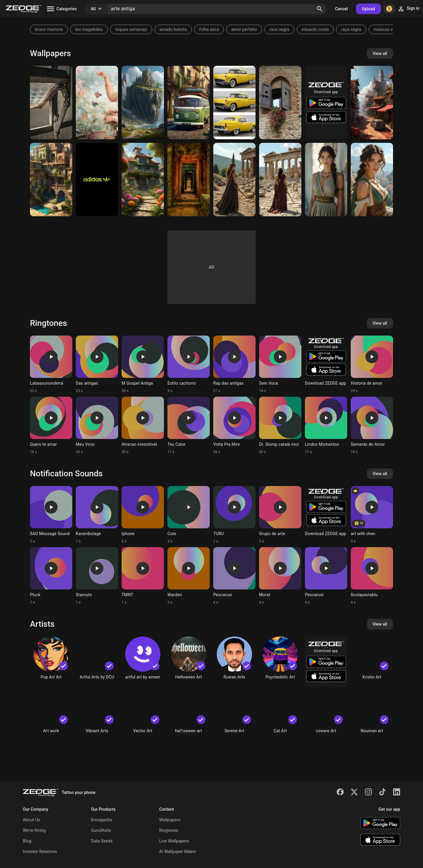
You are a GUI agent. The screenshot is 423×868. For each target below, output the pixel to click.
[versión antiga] (234, 103)
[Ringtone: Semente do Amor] (372, 425)
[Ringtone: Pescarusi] (234, 576)
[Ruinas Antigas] (189, 180)
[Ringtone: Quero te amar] (51, 425)
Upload (369, 9)
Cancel (341, 9)
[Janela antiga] (51, 103)
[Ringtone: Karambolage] (97, 515)
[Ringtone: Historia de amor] (372, 364)
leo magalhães (89, 29)
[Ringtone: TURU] (234, 515)
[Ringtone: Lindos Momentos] (326, 425)
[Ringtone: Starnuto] (97, 576)
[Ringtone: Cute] (189, 515)
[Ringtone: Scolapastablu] (372, 576)
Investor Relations (40, 852)
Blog (27, 841)
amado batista (173, 29)
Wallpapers (170, 820)
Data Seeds (102, 841)
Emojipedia (102, 820)
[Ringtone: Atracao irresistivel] (143, 425)
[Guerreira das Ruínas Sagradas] (234, 180)
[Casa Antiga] (143, 180)
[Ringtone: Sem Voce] (280, 364)
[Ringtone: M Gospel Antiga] (143, 364)
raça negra (351, 29)
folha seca (209, 29)
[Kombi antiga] (189, 103)
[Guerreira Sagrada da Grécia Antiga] (280, 180)
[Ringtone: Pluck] (51, 576)
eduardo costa (315, 29)
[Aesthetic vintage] (97, 103)
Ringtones (169, 830)
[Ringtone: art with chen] (372, 515)
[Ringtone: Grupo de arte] (280, 515)
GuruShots (101, 830)
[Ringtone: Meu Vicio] (97, 425)
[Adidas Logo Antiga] (97, 180)
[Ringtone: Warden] (189, 576)
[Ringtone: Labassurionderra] (51, 364)
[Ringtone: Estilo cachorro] (189, 364)
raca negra (279, 29)
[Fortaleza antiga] (143, 103)
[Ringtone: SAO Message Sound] (51, 515)
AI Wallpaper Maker (178, 852)
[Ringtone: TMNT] (143, 576)
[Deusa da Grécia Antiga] (372, 180)
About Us (32, 820)
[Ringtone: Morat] (280, 576)
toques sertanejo (131, 29)
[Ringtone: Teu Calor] (189, 425)
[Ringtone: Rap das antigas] (234, 364)
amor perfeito (244, 29)
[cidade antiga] (51, 180)
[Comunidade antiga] (372, 103)
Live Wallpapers (174, 841)
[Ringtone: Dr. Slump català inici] (280, 425)
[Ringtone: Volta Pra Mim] (234, 425)
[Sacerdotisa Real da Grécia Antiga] (326, 180)
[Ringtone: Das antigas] (97, 364)
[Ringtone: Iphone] (143, 515)
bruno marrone (49, 29)
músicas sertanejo (391, 29)
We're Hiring (34, 830)
